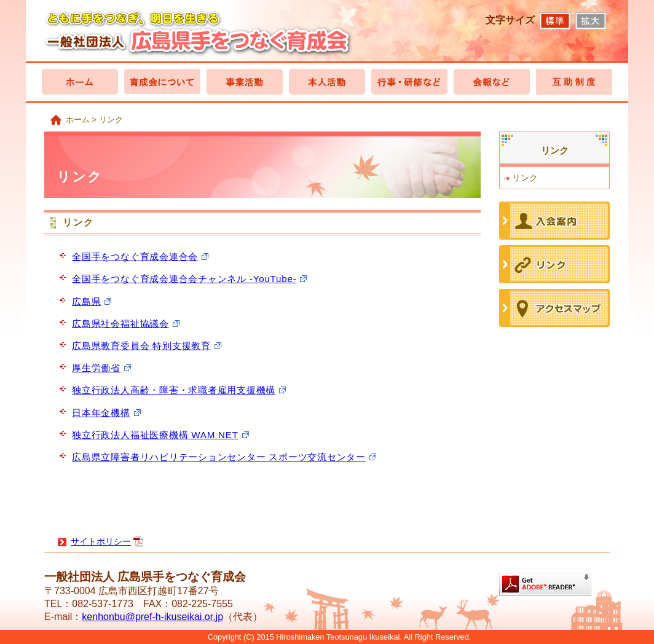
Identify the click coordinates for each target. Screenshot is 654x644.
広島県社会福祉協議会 (120, 324)
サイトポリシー (101, 541)
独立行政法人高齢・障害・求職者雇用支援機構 (174, 390)
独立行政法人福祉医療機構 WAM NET (155, 435)
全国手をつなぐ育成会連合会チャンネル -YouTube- (184, 279)
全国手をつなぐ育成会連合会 (135, 257)
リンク (525, 178)
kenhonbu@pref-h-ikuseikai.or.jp (152, 617)
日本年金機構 (101, 413)
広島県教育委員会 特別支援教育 (141, 346)
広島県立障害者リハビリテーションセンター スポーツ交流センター (219, 457)
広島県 (86, 301)
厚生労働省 (96, 368)
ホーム (78, 120)
